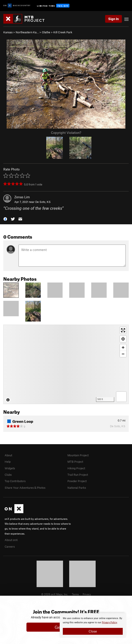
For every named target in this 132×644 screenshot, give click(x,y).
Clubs (8, 475)
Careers (10, 547)
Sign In (113, 19)
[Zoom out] (123, 354)
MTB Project (75, 462)
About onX (11, 540)
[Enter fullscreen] (123, 330)
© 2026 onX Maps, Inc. (55, 594)
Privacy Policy (109, 622)
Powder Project (77, 481)
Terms (75, 594)
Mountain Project (78, 455)
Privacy (87, 594)
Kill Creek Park (63, 32)
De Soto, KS (43, 202)
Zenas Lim (22, 197)
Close (93, 631)
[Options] (121, 397)
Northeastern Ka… (27, 32)
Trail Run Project (78, 475)
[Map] (66, 364)
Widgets (10, 468)
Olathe (46, 32)
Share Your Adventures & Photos (25, 488)
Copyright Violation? (66, 133)
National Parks (77, 488)
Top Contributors (15, 481)
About (8, 455)
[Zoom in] (123, 347)
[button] (5, 219)
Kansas (8, 32)
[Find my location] (123, 339)
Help (8, 462)
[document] (93, 625)
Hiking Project (76, 468)
